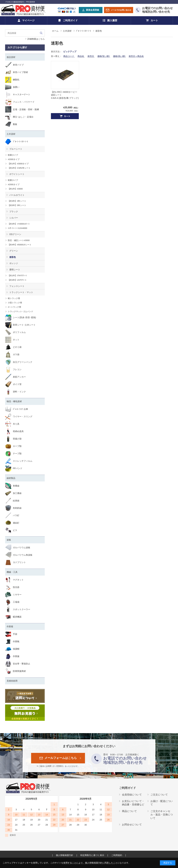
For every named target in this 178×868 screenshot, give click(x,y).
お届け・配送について (162, 803)
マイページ (28, 20)
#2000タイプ (14, 159)
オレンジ (14, 263)
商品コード (69, 56)
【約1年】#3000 (15, 189)
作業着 (10, 627)
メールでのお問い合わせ (121, 10)
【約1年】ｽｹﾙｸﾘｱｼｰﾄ (17, 276)
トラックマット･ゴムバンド (21, 311)
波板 (9, 540)
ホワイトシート (17, 174)
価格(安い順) (104, 56)
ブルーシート (16, 149)
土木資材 (11, 134)
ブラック (14, 212)
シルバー (14, 218)
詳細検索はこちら (36, 39)
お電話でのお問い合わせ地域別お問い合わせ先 (157, 10)
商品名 (81, 56)
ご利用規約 (117, 855)
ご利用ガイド (70, 20)
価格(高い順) (119, 56)
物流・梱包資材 (14, 401)
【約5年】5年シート (17, 205)
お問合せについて (132, 825)
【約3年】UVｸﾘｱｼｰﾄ (17, 280)
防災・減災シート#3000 (19, 240)
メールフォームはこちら (61, 758)
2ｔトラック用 (14, 307)
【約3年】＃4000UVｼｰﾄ (19, 224)
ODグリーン (15, 234)
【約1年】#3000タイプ (18, 164)
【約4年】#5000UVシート (20, 245)
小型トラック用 (15, 303)
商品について (129, 811)
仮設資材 (11, 57)
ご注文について (159, 795)
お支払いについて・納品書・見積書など (133, 803)
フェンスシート (17, 286)
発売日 (91, 56)
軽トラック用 (14, 298)
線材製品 (11, 478)
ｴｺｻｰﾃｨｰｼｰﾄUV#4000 (17, 228)
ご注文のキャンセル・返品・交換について (162, 815)
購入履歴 (112, 20)
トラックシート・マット (21, 292)
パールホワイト (17, 195)
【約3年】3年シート (17, 201)
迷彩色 (13, 257)
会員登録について (132, 795)
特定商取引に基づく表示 (92, 855)
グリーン (14, 251)
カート (154, 20)
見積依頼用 (12, 681)
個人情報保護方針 (65, 855)
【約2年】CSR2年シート (19, 168)
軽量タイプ (13, 155)
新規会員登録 (93, 10)
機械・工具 (12, 572)
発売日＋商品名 (136, 56)
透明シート (15, 270)
